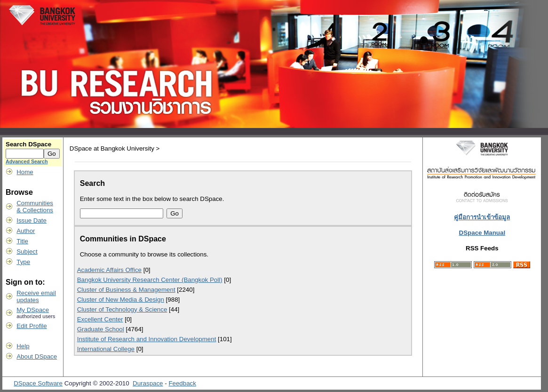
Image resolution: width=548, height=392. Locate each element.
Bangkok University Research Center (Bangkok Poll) (150, 280)
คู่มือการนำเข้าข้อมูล (482, 217)
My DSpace (33, 310)
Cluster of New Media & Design (121, 300)
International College (106, 349)
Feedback (182, 383)
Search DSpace (28, 144)
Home (25, 172)
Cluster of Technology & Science (122, 309)
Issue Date (32, 220)
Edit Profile (32, 326)
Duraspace (148, 383)
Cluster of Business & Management (126, 290)
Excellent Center (100, 319)
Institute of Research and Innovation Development (147, 339)
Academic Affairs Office (109, 270)
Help (23, 346)
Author (26, 231)
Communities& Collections (35, 207)
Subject (27, 252)
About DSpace (37, 356)
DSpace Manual (482, 233)
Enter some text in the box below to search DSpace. (152, 199)
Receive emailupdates (36, 296)
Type (23, 262)
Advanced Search (27, 161)
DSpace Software (38, 383)
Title (22, 241)
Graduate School (101, 329)
